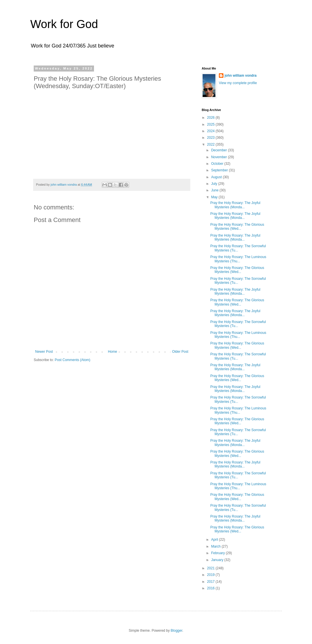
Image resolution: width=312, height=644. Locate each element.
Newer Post (44, 352)
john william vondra (241, 76)
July (215, 184)
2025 (211, 124)
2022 (211, 144)
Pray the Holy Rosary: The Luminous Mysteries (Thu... (238, 259)
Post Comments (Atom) (72, 360)
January (218, 560)
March (216, 546)
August (217, 177)
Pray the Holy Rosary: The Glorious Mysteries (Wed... (237, 227)
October (218, 164)
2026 (211, 118)
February (218, 553)
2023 (211, 138)
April (215, 540)
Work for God (64, 24)
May (215, 197)
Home (113, 352)
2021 (211, 568)
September (220, 170)
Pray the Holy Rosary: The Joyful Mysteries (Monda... (235, 205)
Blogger (176, 631)
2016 (211, 588)
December (220, 150)
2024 (211, 131)
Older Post (180, 352)
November (220, 157)
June (215, 190)
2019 (211, 575)
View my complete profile (238, 83)
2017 (211, 582)
